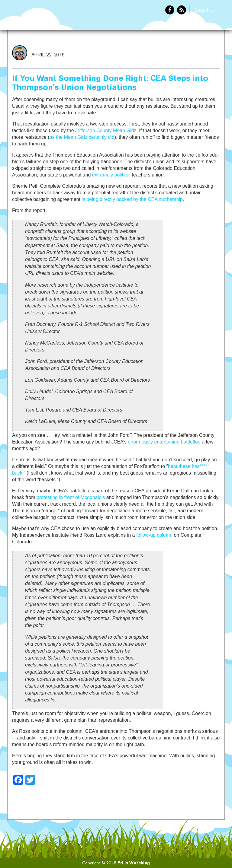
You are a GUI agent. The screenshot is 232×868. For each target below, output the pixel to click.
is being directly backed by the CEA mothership (132, 199)
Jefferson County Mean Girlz (106, 130)
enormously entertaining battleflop (164, 442)
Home (172, 50)
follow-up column (154, 535)
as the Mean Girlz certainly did (82, 137)
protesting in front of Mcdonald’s (71, 497)
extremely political (111, 175)
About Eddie (205, 50)
